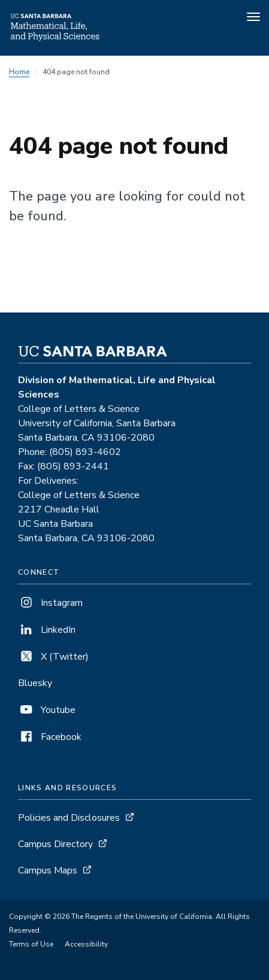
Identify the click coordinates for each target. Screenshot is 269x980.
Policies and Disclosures (69, 818)
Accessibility (86, 944)
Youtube (47, 710)
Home (19, 72)
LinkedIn (47, 630)
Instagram (50, 603)
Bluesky (35, 683)
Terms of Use (31, 944)
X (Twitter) (53, 657)
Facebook (50, 737)
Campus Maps (48, 870)
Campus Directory (55, 844)
